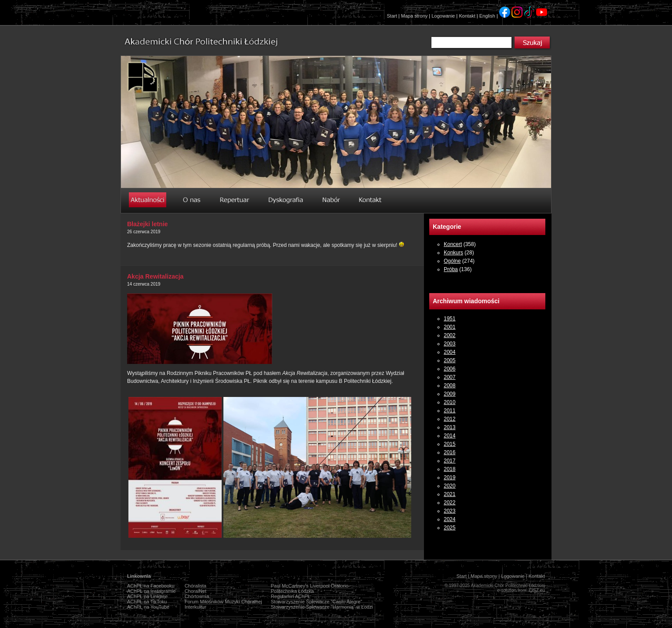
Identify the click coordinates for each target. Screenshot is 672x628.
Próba (451, 269)
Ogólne (452, 261)
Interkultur (195, 607)
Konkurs (453, 253)
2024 (450, 519)
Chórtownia (197, 596)
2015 (450, 444)
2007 (450, 377)
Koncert (453, 244)
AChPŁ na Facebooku (151, 586)
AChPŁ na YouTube (148, 607)
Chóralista (196, 586)
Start (392, 16)
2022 (450, 503)
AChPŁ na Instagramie (152, 591)
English (487, 16)
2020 (450, 486)
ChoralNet (196, 591)
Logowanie (443, 16)
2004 (450, 352)
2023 (450, 511)
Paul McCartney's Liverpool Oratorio (310, 586)
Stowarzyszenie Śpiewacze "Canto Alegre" (317, 602)
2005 (450, 360)
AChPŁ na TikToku (147, 602)
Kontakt (467, 16)
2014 (450, 436)
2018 (450, 469)
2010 (450, 402)
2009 (450, 394)
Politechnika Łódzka (292, 591)
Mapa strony (415, 16)
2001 (450, 327)
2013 (450, 427)
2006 (450, 369)
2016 (450, 452)
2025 (450, 528)
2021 (450, 494)
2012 (450, 419)
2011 (450, 411)
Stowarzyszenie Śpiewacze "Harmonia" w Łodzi (322, 607)
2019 (450, 477)
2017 (450, 461)
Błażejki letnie (148, 224)
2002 (450, 335)
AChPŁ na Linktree (147, 596)
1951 (450, 319)
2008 (450, 386)
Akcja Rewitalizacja (155, 276)
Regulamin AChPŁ (291, 596)
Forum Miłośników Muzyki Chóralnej (223, 602)
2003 (450, 344)
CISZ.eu (537, 590)
